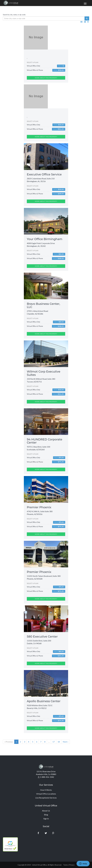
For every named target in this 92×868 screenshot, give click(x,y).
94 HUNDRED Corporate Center (45, 441)
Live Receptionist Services (46, 798)
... (49, 742)
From (61, 66)
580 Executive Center (42, 637)
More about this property (46, 78)
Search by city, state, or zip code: (14, 15)
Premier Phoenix (39, 507)
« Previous (9, 742)
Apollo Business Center (44, 701)
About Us (46, 811)
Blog (46, 815)
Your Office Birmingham (45, 239)
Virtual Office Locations (46, 794)
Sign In (46, 819)
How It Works (46, 790)
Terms (66, 865)
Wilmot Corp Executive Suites (44, 373)
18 (59, 742)
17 (54, 742)
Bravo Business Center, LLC (43, 305)
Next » (66, 742)
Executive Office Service (44, 174)
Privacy (72, 865)
